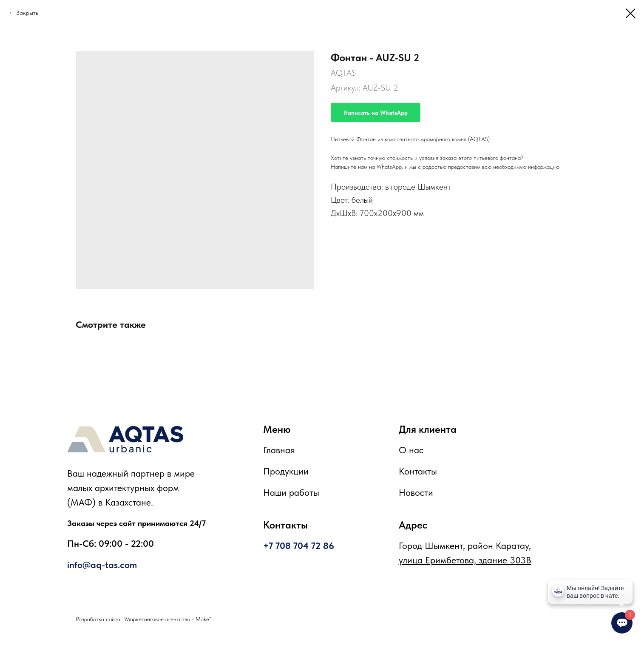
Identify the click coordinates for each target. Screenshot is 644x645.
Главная (279, 450)
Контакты (418, 471)
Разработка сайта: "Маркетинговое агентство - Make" (143, 619)
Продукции (286, 471)
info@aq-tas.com (102, 565)
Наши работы (291, 492)
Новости (416, 492)
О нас (411, 450)
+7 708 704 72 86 (299, 546)
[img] (125, 439)
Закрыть (27, 13)
